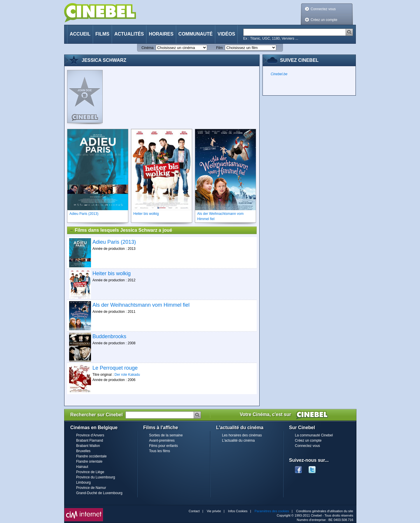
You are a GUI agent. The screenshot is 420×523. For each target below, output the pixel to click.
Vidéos (226, 34)
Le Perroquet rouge (115, 368)
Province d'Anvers (90, 435)
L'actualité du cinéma (238, 440)
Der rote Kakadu (127, 375)
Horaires (161, 34)
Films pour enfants (163, 446)
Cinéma (147, 48)
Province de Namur (91, 488)
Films (102, 34)
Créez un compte (324, 20)
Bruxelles (83, 451)
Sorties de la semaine (166, 435)
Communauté (196, 34)
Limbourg (83, 482)
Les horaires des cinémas (242, 435)
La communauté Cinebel (314, 435)
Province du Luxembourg (96, 477)
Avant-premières (162, 440)
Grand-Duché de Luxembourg (99, 493)
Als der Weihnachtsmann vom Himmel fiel (141, 305)
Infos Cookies (238, 511)
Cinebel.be (279, 74)
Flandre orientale (89, 461)
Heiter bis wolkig (112, 273)
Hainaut (82, 467)
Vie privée (214, 511)
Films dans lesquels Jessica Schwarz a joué (121, 230)
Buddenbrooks (109, 336)
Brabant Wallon (88, 446)
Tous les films (160, 451)
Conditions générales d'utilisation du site (325, 511)
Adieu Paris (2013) (114, 242)
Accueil (80, 34)
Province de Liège (90, 472)
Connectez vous (323, 9)
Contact (194, 511)
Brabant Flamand (90, 440)
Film (219, 48)
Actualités (129, 34)
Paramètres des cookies (272, 511)
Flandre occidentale (91, 456)
